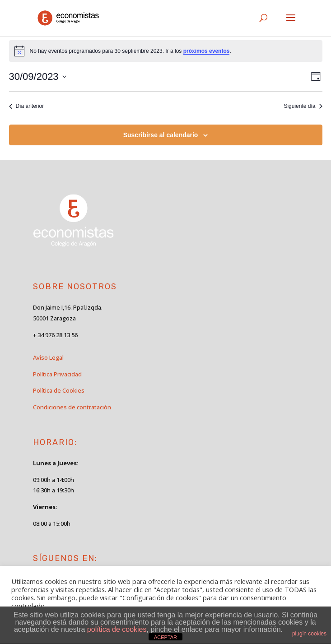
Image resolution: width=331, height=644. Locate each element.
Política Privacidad (57, 374)
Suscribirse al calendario (161, 135)
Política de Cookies (59, 390)
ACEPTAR (165, 637)
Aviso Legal (48, 357)
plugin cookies (309, 634)
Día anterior (27, 106)
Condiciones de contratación (72, 407)
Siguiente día (303, 106)
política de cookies (117, 629)
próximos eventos (207, 51)
